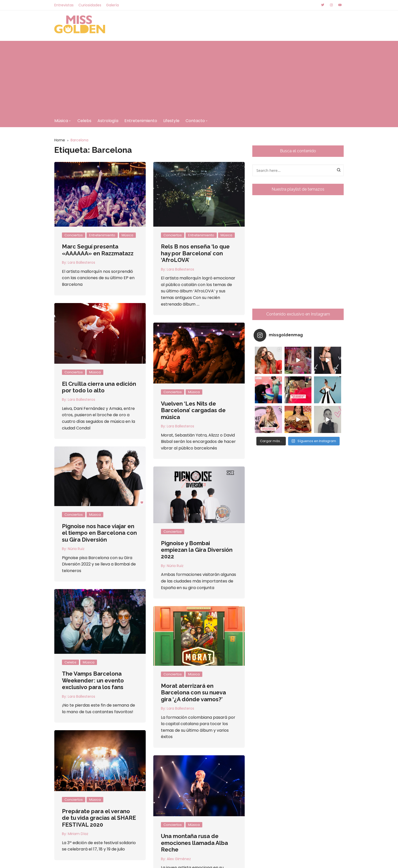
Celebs (84, 121)
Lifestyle (171, 121)
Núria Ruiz (96, 542)
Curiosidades (90, 5)
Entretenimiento (141, 121)
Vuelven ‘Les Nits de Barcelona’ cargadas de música (193, 410)
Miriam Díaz (78, 834)
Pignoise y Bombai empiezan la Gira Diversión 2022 (177, 546)
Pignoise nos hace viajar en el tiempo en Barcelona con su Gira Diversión (119, 526)
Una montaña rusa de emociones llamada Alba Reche (194, 843)
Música (61, 121)
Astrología (108, 121)
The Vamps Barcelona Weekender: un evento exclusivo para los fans (112, 663)
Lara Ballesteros (81, 262)
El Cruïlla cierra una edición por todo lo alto (99, 387)
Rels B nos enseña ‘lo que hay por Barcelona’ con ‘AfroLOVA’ (195, 253)
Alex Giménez (179, 859)
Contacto (195, 121)
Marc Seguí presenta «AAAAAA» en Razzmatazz (98, 250)
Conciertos (74, 235)
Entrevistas (64, 5)
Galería (112, 5)
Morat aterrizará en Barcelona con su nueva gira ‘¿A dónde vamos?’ (174, 679)
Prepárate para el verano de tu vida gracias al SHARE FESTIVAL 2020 (99, 818)
